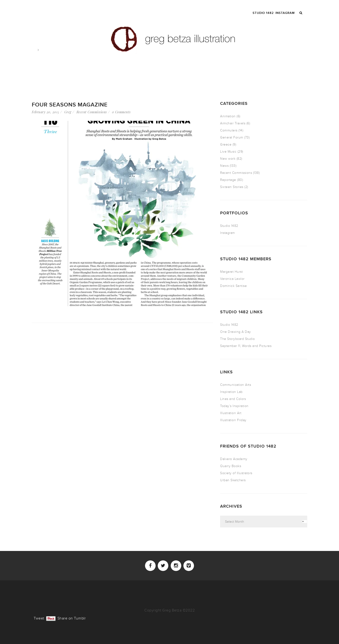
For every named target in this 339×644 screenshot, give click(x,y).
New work (228, 159)
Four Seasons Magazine (70, 105)
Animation (228, 116)
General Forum (232, 137)
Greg (68, 112)
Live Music (228, 152)
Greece (226, 145)
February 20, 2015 (45, 112)
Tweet (39, 618)
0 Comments (121, 112)
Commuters (229, 130)
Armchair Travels (233, 123)
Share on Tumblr (72, 618)
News (224, 166)
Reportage (228, 180)
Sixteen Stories (232, 187)
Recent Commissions (92, 112)
